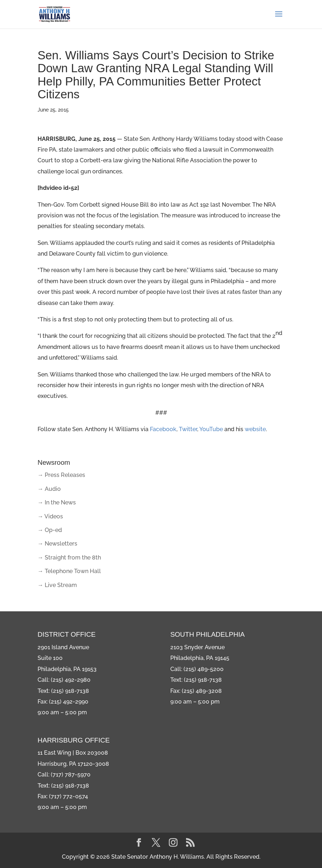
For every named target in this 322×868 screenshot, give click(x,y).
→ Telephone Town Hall (69, 571)
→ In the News (57, 502)
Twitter (188, 429)
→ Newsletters (57, 544)
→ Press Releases (61, 475)
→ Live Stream (57, 585)
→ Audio (49, 489)
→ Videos (50, 516)
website (255, 429)
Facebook (163, 429)
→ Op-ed (50, 530)
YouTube (211, 429)
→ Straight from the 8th (69, 558)
